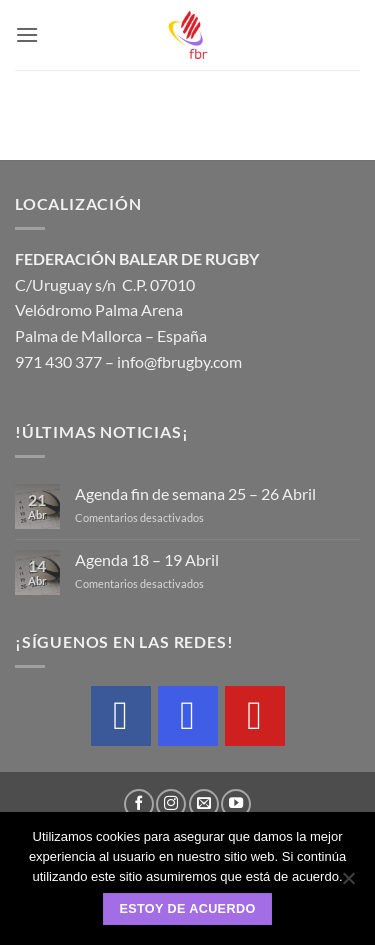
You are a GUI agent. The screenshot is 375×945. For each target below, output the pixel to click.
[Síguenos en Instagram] (171, 804)
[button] (27, 34)
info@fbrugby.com (179, 361)
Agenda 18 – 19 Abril (147, 559)
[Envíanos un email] (204, 804)
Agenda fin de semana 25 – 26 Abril (195, 493)
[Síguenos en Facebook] (139, 804)
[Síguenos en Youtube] (236, 804)
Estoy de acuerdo (187, 909)
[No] (348, 884)
